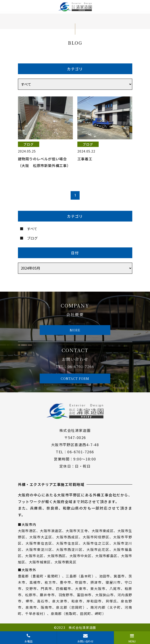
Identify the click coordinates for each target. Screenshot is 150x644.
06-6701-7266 (81, 367)
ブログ (32, 238)
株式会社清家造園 (82, 627)
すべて (32, 229)
